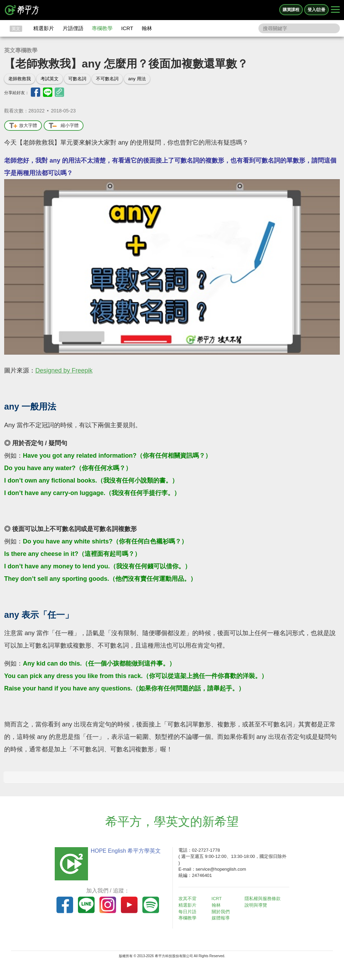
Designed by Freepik (64, 370)
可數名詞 (77, 79)
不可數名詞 (107, 79)
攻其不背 (189, 899)
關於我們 (222, 911)
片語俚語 (73, 28)
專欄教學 (102, 28)
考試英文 (50, 79)
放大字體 (23, 126)
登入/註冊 (316, 10)
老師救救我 (20, 79)
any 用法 (137, 79)
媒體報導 (222, 918)
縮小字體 (64, 126)
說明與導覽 (258, 905)
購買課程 (291, 10)
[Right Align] (335, 10)
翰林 (147, 28)
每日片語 (189, 911)
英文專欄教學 (21, 50)
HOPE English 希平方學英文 (124, 851)
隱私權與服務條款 (265, 899)
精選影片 (44, 28)
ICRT (127, 28)
